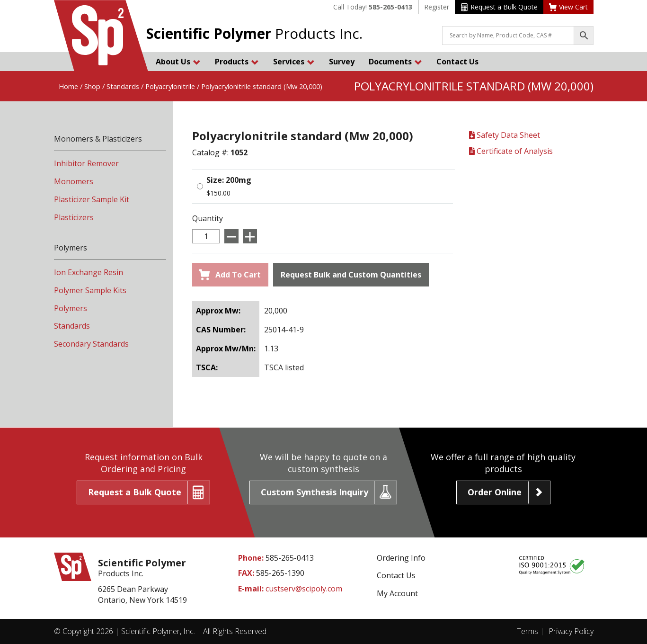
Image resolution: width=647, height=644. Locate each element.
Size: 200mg (229, 180)
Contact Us (457, 62)
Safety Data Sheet (505, 135)
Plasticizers (74, 217)
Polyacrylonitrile (170, 86)
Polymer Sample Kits (90, 290)
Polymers (71, 308)
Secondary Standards (91, 344)
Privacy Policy (571, 631)
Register (437, 7)
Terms (527, 631)
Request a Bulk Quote (499, 7)
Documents (395, 62)
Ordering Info (401, 558)
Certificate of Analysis (511, 151)
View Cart (568, 7)
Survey (342, 62)
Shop (92, 86)
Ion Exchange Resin (89, 272)
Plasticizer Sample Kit (92, 199)
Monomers (74, 181)
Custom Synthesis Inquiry (315, 492)
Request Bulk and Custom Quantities (351, 275)
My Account (397, 593)
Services (294, 62)
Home (68, 86)
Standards (123, 86)
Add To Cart (230, 275)
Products (237, 62)
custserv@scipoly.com (304, 589)
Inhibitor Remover (86, 163)
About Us (178, 62)
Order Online (495, 492)
